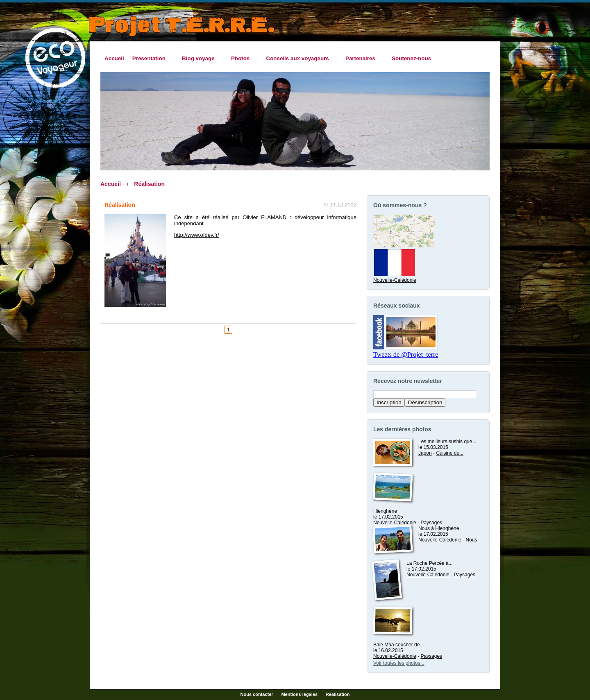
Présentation (151, 59)
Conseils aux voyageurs (299, 59)
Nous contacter (257, 694)
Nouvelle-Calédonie (395, 277)
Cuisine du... (450, 453)
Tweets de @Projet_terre (406, 355)
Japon (425, 453)
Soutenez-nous (411, 58)
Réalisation (149, 184)
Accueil (114, 58)
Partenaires (362, 59)
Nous (471, 540)
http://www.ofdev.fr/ (197, 235)
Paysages (431, 523)
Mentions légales (299, 694)
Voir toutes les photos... (399, 663)
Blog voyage (200, 59)
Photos (243, 59)
